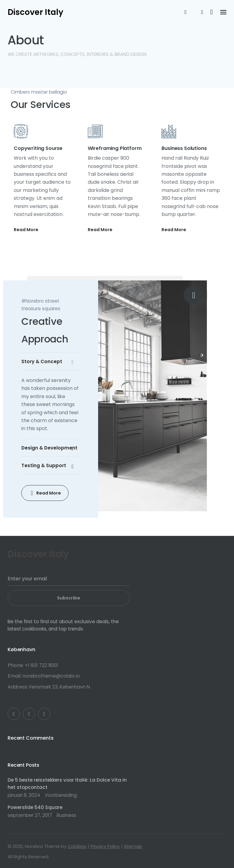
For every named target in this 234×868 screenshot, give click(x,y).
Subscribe (69, 598)
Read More (26, 230)
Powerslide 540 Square (35, 807)
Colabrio (77, 846)
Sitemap (133, 846)
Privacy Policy (105, 846)
